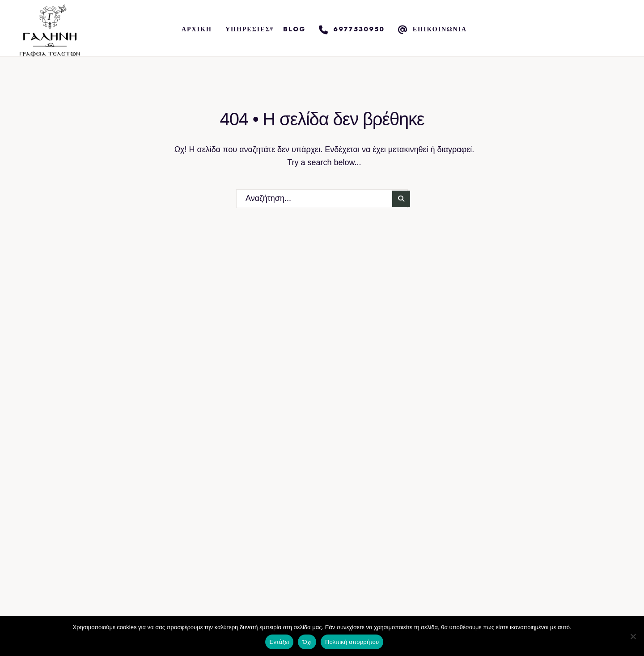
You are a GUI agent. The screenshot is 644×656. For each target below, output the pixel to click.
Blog (294, 29)
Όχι (307, 642)
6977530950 (352, 30)
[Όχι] (633, 636)
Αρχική (197, 29)
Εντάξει (280, 642)
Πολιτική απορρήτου (352, 642)
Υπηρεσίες (248, 29)
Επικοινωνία (432, 30)
